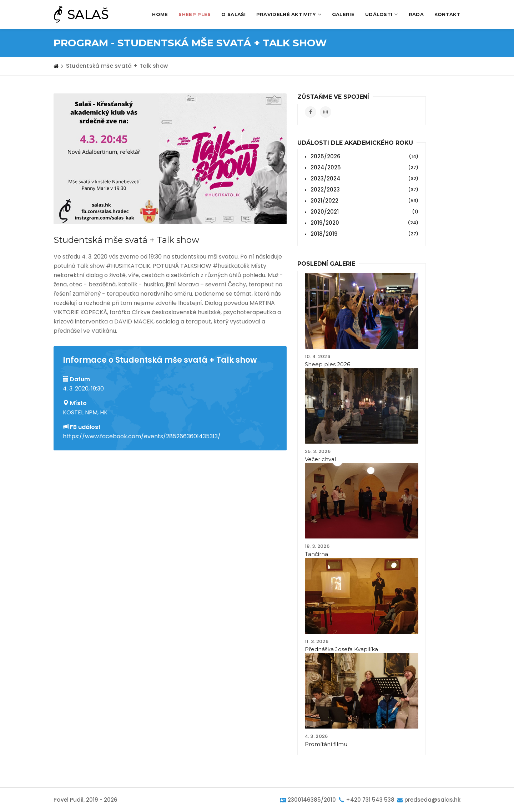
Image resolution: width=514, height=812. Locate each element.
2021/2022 (364, 201)
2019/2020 (364, 223)
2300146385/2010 (312, 800)
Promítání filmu (326, 744)
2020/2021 (364, 212)
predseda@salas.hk (432, 800)
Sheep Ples (195, 14)
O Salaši (233, 14)
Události (382, 14)
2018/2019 (364, 234)
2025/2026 (364, 157)
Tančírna (316, 554)
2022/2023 (364, 190)
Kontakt (447, 14)
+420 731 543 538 (370, 800)
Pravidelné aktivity (289, 14)
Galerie (343, 14)
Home (160, 14)
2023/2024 (364, 179)
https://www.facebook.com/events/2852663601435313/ (142, 436)
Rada (416, 14)
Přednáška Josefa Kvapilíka (341, 649)
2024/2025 (364, 168)
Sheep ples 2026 (327, 364)
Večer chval (320, 459)
